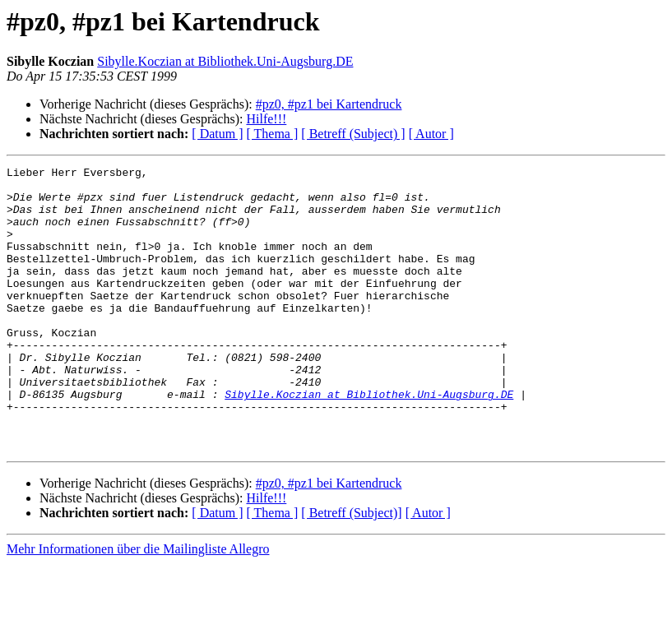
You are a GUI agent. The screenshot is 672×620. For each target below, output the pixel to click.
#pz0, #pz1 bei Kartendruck (329, 104)
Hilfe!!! (266, 119)
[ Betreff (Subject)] (351, 569)
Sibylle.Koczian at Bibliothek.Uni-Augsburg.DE (225, 61)
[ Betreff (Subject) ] (353, 134)
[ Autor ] (431, 134)
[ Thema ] (273, 134)
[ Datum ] (217, 134)
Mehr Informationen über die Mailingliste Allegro (138, 606)
